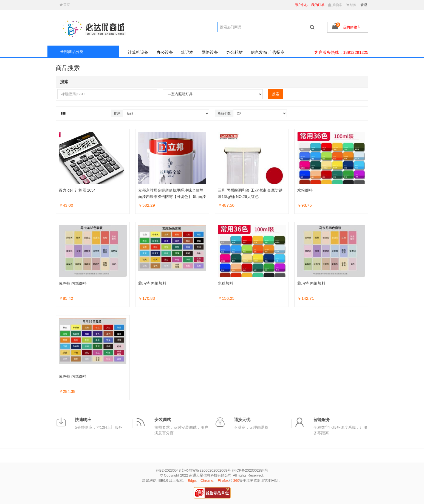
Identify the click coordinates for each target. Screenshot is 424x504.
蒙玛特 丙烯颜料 (73, 283)
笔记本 (187, 52)
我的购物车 (352, 27)
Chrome (207, 481)
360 (236, 481)
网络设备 (210, 52)
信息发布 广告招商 (268, 52)
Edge (192, 481)
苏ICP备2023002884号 (250, 470)
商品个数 (224, 113)
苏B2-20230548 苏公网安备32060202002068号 (193, 470)
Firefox (223, 481)
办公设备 (165, 52)
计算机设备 (138, 52)
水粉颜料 (305, 190)
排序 (117, 113)
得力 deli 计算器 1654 (77, 190)
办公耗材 (234, 52)
